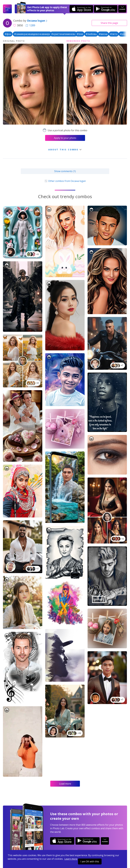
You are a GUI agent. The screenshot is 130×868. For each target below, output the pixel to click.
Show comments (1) (65, 171)
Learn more (71, 859)
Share (109, 23)
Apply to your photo (65, 138)
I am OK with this (90, 861)
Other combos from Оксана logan (65, 181)
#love (80, 34)
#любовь (91, 34)
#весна (103, 34)
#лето (114, 34)
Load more (65, 784)
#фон (8, 34)
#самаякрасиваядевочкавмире (32, 34)
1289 (30, 25)
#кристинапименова (64, 34)
